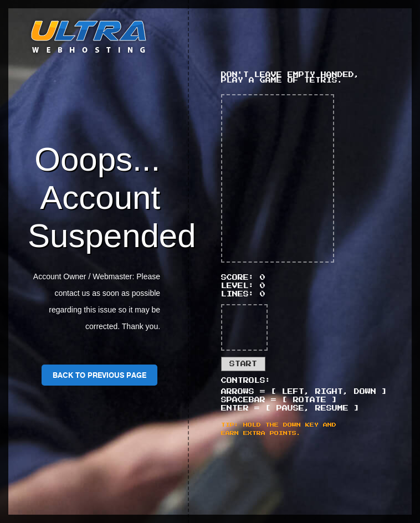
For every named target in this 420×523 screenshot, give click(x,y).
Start (243, 364)
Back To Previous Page (99, 375)
